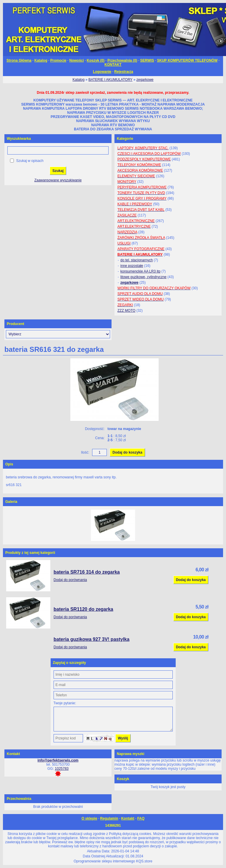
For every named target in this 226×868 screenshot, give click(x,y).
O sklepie (89, 818)
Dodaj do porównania (70, 580)
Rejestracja (124, 72)
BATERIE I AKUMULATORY (111, 80)
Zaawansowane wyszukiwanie (58, 180)
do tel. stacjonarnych (137, 260)
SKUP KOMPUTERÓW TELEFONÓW (187, 60)
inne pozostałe (132, 266)
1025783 (62, 769)
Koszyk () (96, 60)
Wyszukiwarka (19, 139)
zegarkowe (145, 80)
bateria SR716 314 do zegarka (87, 572)
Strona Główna (19, 60)
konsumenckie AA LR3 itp (140, 271)
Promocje (58, 60)
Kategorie (125, 139)
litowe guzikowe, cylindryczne (143, 277)
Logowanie (102, 72)
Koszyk (123, 779)
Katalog (41, 60)
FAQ (141, 818)
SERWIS (147, 60)
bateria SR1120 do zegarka (83, 609)
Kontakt (128, 818)
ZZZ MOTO (126, 311)
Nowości (77, 60)
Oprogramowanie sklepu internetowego (104, 861)
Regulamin (109, 818)
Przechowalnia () (122, 60)
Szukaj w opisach (30, 161)
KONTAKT (113, 65)
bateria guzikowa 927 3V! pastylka (92, 639)
